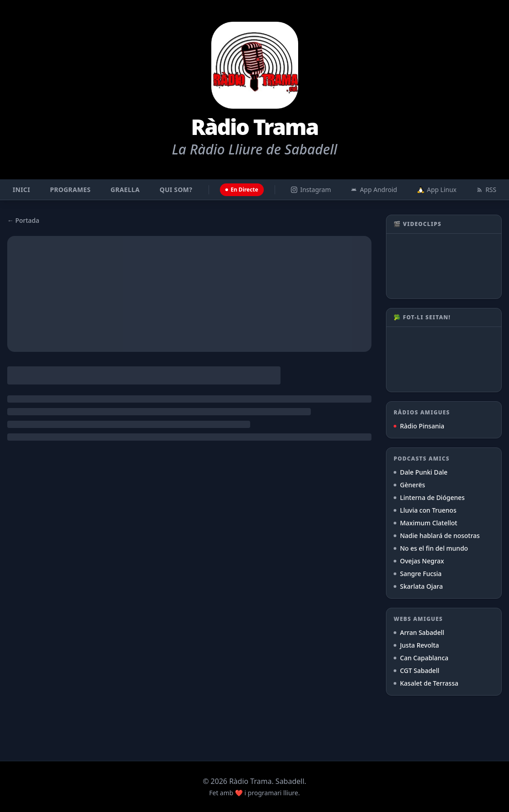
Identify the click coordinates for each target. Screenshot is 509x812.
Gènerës (409, 485)
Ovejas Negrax (419, 561)
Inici (21, 190)
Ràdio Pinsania (419, 426)
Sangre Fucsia (418, 574)
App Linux (437, 190)
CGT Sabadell (416, 670)
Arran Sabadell (419, 632)
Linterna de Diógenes (429, 497)
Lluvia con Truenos (425, 510)
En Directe (242, 190)
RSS (486, 190)
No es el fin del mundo (431, 548)
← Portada (23, 220)
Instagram (311, 190)
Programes (70, 190)
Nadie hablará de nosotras (437, 536)
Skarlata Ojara (418, 586)
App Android (374, 190)
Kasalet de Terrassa (426, 683)
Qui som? (176, 190)
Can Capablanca (421, 658)
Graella (125, 190)
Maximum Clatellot (426, 523)
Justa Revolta (416, 645)
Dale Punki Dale (421, 472)
